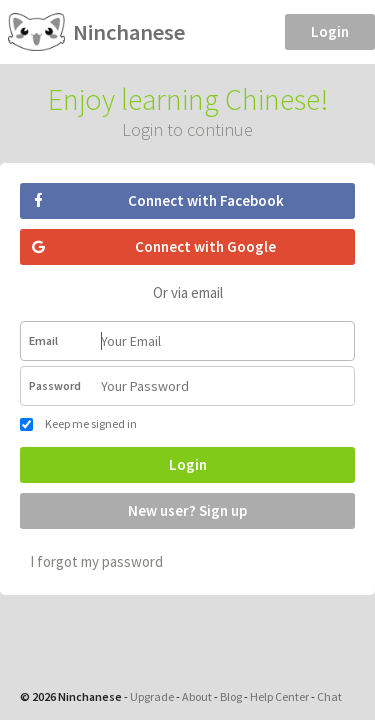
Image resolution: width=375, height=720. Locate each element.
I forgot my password (96, 561)
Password (55, 385)
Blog (231, 696)
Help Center (279, 696)
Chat (329, 696)
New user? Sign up (187, 510)
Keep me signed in (78, 423)
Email (43, 340)
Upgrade (152, 696)
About (197, 696)
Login (330, 31)
